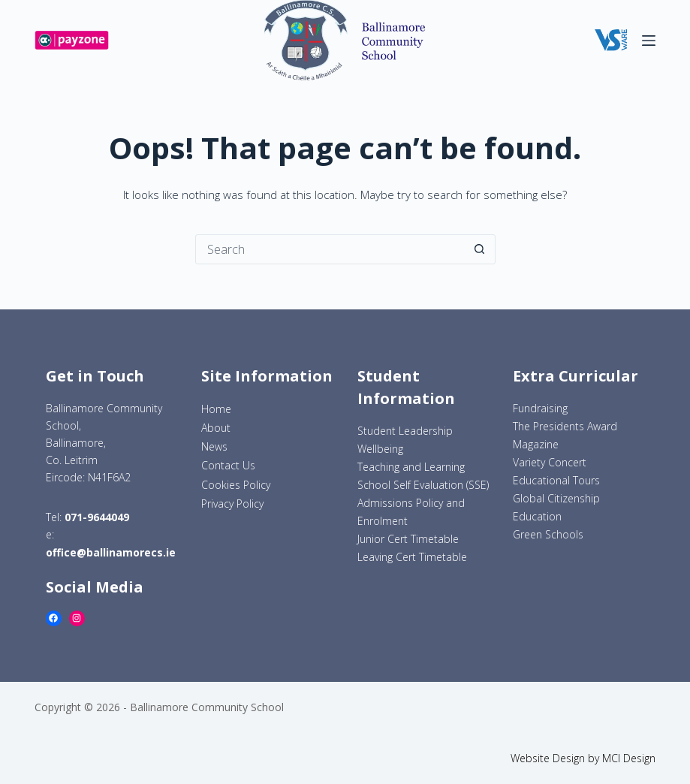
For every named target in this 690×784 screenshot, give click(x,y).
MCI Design (629, 758)
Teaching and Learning (411, 467)
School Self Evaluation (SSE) (423, 485)
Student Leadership (405, 431)
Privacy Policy (232, 504)
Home (216, 409)
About (216, 428)
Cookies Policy (236, 485)
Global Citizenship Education (556, 507)
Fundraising (540, 408)
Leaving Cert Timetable (412, 557)
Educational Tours (556, 480)
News (214, 446)
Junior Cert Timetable (408, 539)
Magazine (536, 444)
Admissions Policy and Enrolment (411, 512)
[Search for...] (330, 249)
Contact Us (228, 465)
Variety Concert (550, 462)
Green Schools (548, 534)
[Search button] (480, 249)
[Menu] (649, 41)
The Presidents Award (565, 426)
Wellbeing (380, 449)
